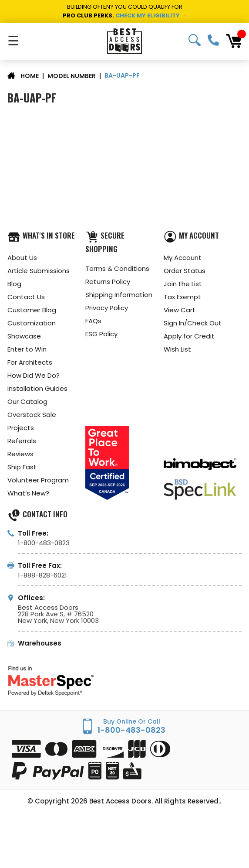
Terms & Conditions (117, 268)
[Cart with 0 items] (234, 41)
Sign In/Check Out (193, 323)
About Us (22, 258)
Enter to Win (27, 349)
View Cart (180, 310)
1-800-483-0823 (213, 40)
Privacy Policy (107, 308)
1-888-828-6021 (42, 575)
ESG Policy (101, 334)
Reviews (20, 454)
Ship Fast (22, 467)
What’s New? (28, 493)
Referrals (22, 441)
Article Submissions (39, 271)
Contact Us (26, 297)
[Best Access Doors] (125, 41)
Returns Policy (108, 282)
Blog (14, 284)
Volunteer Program (38, 480)
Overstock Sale (32, 415)
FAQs (93, 321)
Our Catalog (27, 402)
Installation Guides (37, 388)
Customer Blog (32, 310)
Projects (21, 428)
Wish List (177, 349)
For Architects (30, 362)
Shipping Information (119, 295)
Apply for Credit (189, 336)
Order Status (185, 271)
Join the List (183, 284)
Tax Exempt (182, 297)
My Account (183, 258)
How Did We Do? (34, 375)
